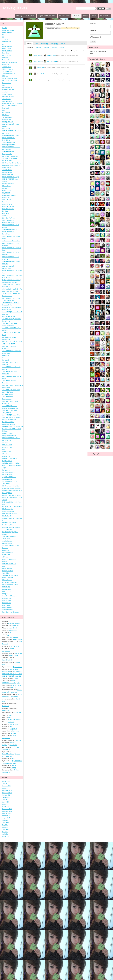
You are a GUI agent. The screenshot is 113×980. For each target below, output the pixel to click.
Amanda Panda (7, 170)
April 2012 (5, 834)
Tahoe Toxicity (7, 539)
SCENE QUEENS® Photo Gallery (13, 131)
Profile (37, 44)
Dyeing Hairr (6, 388)
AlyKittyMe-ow (7, 168)
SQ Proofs (5, 133)
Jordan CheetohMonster (10, 78)
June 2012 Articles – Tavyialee (11, 417)
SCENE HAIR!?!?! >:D (9, 564)
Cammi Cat (6, 573)
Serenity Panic (7, 601)
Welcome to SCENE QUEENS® (12, 103)
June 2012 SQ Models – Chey (11, 415)
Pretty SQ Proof (7, 445)
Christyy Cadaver (8, 69)
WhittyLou (5, 76)
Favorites (47, 48)
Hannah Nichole (7, 87)
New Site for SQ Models (10, 514)
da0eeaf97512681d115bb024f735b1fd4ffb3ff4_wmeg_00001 (21, 426)
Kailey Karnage (7, 598)
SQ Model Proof (7, 161)
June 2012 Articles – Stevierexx (12, 351)
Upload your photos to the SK (11, 165)
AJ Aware (5, 557)
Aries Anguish (6, 200)
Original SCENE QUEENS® (47, 16)
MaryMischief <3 (7, 461)
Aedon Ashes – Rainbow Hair (11, 241)
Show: (67, 51)
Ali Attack (5, 216)
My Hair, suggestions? (9, 420)
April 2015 (5, 788)
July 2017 (5, 784)
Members (76, 16)
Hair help (5, 314)
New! (4, 110)
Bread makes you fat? (9, 316)
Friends (45, 44)
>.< (3, 358)
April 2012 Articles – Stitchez (11, 463)
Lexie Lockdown (7, 568)
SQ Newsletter (105, 16)
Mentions (38, 48)
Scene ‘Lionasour (8, 578)
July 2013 (5, 820)
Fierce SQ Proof (7, 447)
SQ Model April (7, 516)
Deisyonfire (6, 550)
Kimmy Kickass (7, 191)
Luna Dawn (6, 202)
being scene (6, 470)
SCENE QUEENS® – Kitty (10, 230)
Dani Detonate (7, 671)
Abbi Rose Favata (52, 61)
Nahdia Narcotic (7, 172)
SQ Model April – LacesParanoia (12, 507)
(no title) (5, 28)
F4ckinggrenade (7, 543)
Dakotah (5, 562)
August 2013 (6, 818)
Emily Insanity (7, 603)
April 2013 (5, 827)
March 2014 (6, 807)
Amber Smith (55, 24)
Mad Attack (6, 108)
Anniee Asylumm (7, 204)
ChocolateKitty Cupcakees (10, 585)
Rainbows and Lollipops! (10, 62)
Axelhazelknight (7, 32)
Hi (3, 37)
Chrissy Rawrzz (7, 580)
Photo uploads (30, 16)
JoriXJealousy (7, 99)
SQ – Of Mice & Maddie (9, 106)
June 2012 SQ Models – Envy (11, 390)
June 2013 (6, 823)
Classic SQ (6, 58)
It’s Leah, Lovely (7, 589)
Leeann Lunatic (7, 46)
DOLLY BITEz (7, 591)
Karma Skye (6, 353)
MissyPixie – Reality (8, 30)
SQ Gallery (6, 115)
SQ (3, 35)
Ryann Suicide (7, 49)
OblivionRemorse (8, 174)
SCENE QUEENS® (15, 8)
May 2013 (5, 825)
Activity (29, 44)
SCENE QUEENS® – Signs (11, 177)
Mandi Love (6, 188)
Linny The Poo (7, 55)
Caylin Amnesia (7, 51)
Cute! (4, 85)
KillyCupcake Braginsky (9, 195)
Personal (30, 48)
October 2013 (6, 814)
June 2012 (6, 829)
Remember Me (96, 37)
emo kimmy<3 (14, 724)
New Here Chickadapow (10, 459)
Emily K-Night (6, 605)
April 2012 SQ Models (9, 559)
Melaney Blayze (7, 60)
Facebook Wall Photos (9, 523)
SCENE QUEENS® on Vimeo (11, 438)
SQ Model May (7, 440)
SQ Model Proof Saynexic (10, 158)
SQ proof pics (6, 186)
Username (100, 26)
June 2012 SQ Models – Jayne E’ (12, 312)
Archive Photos (7, 452)
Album (63, 44)
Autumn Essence (8, 610)
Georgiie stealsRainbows (10, 596)
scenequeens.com (8, 101)
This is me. (6, 39)
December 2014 (7, 791)
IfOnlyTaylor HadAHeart (9, 582)
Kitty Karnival (6, 193)
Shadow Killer (6, 456)
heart (4, 449)
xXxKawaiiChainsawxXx (10, 81)
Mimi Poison (6, 129)
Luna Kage (6, 53)
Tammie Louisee (7, 117)
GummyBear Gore (8, 571)
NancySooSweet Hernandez (11, 612)
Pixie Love (5, 213)
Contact (94, 16)
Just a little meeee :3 (9, 74)
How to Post (16, 626)
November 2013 (7, 811)
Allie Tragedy (6, 197)
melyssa (5, 745)
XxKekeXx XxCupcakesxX (10, 575)
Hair (4, 566)
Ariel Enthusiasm (7, 541)
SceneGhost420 (7, 94)
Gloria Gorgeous (7, 454)
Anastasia (5, 92)
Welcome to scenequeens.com (12, 488)
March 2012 (6, 836)
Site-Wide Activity (65, 16)
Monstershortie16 (8, 553)
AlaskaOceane (7, 67)
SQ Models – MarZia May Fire (11, 156)
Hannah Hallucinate (8, 209)
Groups (55, 44)
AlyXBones (6, 64)
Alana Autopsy (7, 120)
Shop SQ (19, 16)
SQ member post (8, 71)
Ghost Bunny (6, 587)
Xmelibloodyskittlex (8, 525)
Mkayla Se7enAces (8, 184)
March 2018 (6, 781)
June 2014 (6, 802)
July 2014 (5, 800)
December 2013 (7, 809)
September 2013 (7, 816)
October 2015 (6, 786)
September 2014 (7, 797)
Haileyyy (5, 594)
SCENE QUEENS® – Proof (11, 136)
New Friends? (7, 42)
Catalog (13, 765)
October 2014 (6, 795)
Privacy (85, 16)
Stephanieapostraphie (9, 536)
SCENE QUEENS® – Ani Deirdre (12, 271)
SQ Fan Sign (6, 113)
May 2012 (5, 832)
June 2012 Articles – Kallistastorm (13, 385)
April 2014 (5, 804)
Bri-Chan (5, 211)
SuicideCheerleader (8, 90)
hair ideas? (6, 360)
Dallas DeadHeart (8, 607)
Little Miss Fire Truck (9, 218)
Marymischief (6, 555)
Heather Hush (7, 83)
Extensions (6, 355)
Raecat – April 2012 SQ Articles (12, 495)
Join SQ (19, 676)
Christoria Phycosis (8, 97)
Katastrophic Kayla (8, 207)
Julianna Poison (51, 55)
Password (100, 32)
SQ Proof (5, 443)
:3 (3, 44)
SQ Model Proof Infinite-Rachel (12, 163)
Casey (4, 273)
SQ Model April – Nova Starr (11, 486)
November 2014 (7, 793)
